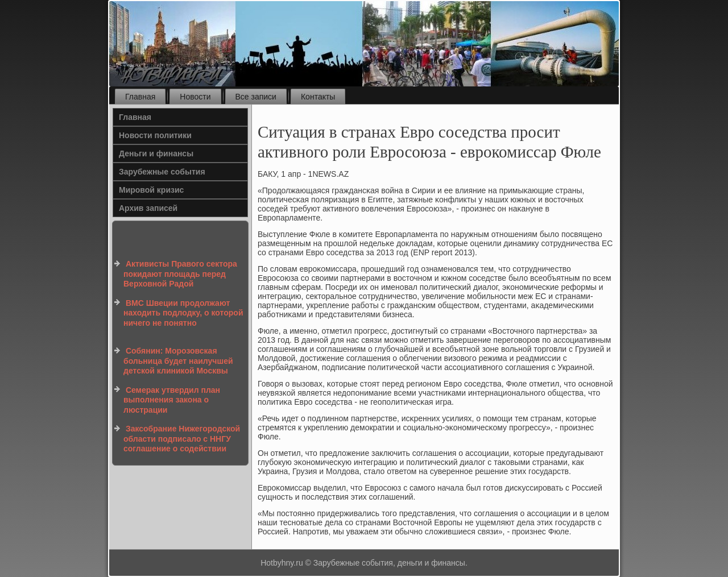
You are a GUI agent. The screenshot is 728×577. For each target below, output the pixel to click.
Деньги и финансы (156, 153)
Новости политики (155, 135)
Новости (195, 97)
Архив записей (148, 208)
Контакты (318, 97)
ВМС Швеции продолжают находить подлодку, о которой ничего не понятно (183, 313)
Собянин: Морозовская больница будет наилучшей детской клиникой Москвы (178, 361)
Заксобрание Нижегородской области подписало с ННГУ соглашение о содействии (182, 439)
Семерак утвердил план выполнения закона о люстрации (172, 400)
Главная (140, 97)
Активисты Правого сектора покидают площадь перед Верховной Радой (180, 274)
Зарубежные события (162, 172)
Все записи (256, 97)
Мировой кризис (151, 190)
